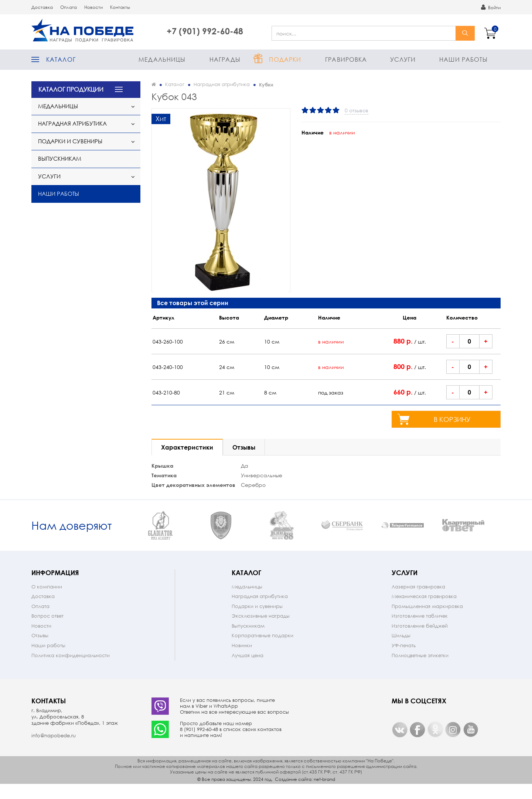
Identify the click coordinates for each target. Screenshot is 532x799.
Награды (225, 59)
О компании (47, 601)
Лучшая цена (248, 670)
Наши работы (463, 59)
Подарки (285, 59)
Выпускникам (60, 158)
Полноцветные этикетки (420, 670)
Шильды (401, 650)
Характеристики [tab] (187, 447)
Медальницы (162, 59)
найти (465, 33)
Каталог (61, 59)
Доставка (42, 7)
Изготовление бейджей (420, 640)
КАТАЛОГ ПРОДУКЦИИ (71, 89)
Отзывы (40, 650)
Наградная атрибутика (72, 123)
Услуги (403, 59)
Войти (491, 7)
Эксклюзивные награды (261, 630)
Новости (93, 7)
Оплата (69, 7)
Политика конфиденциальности (71, 670)
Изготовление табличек (420, 630)
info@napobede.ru (54, 750)
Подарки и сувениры (70, 141)
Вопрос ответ (47, 630)
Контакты (120, 7)
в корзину (452, 419)
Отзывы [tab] (244, 447)
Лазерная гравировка (418, 601)
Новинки (242, 660)
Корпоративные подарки (262, 650)
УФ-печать (404, 660)
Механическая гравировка (424, 611)
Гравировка (346, 59)
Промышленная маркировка (427, 621)
